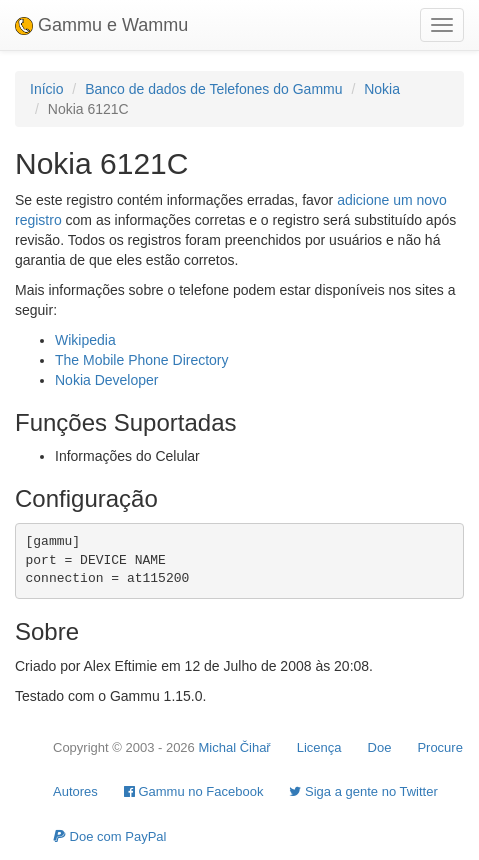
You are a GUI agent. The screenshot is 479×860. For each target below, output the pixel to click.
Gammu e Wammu (101, 25)
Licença (319, 747)
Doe (380, 747)
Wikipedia (85, 340)
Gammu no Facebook (194, 791)
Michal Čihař (234, 747)
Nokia (382, 89)
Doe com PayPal (109, 836)
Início (46, 89)
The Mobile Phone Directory (142, 360)
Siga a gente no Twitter (363, 791)
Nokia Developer (107, 380)
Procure (440, 747)
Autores (75, 791)
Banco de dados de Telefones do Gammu (213, 89)
